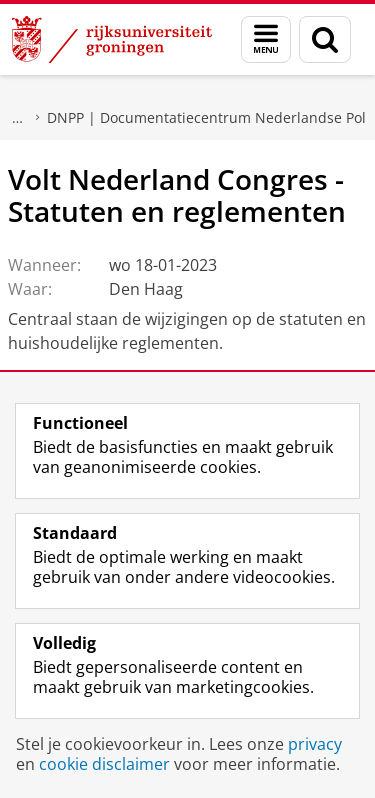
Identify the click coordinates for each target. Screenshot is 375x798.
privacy (315, 744)
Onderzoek (18, 118)
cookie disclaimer (104, 764)
